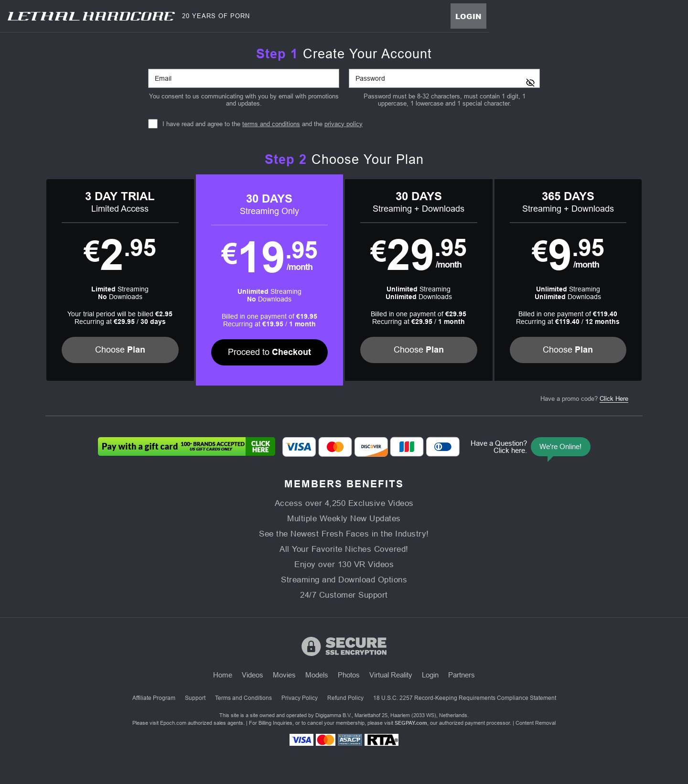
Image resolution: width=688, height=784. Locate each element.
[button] (120, 280)
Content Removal (536, 723)
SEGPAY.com (411, 723)
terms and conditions (271, 124)
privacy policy (344, 124)
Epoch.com (173, 723)
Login (468, 16)
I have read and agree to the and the (263, 124)
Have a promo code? (584, 399)
